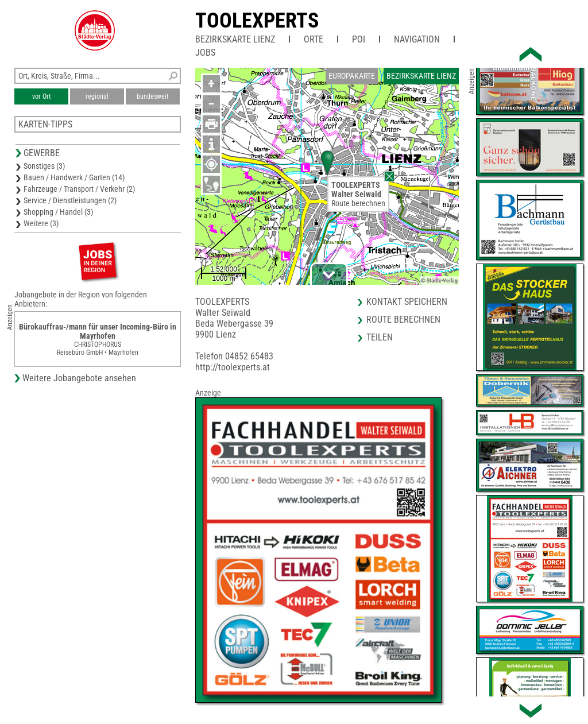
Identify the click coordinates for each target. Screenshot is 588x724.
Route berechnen (358, 203)
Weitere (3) (41, 223)
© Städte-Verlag (439, 280)
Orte (314, 39)
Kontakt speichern (407, 302)
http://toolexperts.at (233, 367)
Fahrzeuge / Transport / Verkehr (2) (79, 189)
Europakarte (352, 76)
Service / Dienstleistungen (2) (70, 200)
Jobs (205, 53)
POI (359, 39)
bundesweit (153, 96)
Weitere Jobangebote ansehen (79, 378)
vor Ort (42, 96)
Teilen (380, 337)
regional (97, 96)
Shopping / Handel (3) (58, 212)
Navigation (417, 39)
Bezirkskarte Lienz (235, 39)
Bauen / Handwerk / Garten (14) (74, 177)
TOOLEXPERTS (257, 21)
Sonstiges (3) (44, 166)
